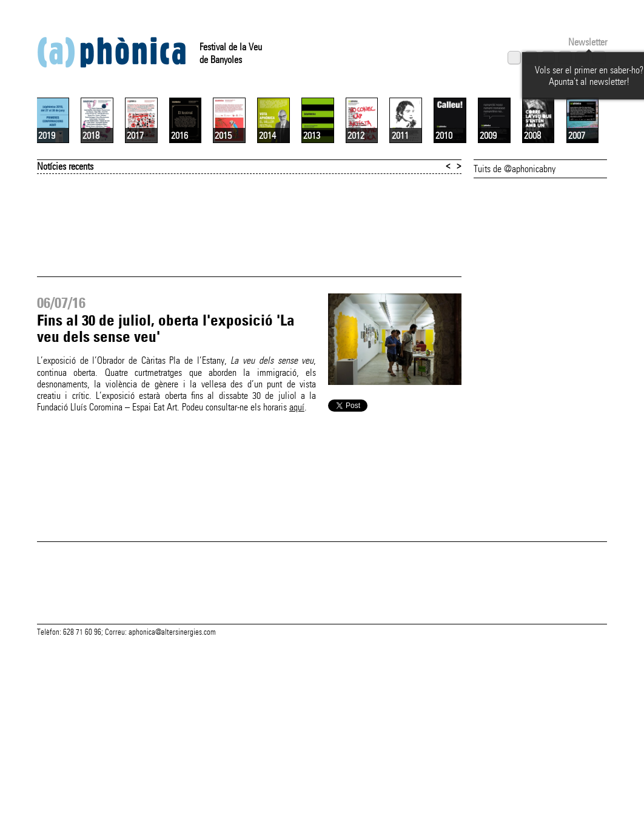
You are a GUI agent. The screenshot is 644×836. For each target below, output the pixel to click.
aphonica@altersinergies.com (172, 823)
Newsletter (588, 42)
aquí (297, 551)
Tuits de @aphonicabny (515, 313)
